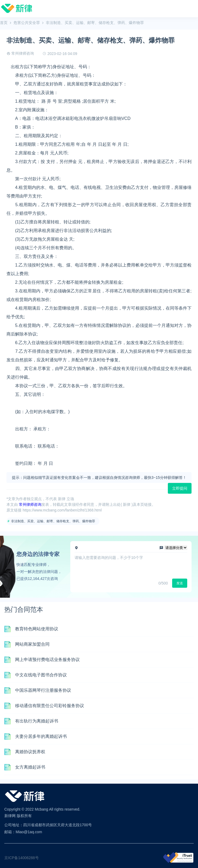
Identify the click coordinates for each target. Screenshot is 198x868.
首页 (4, 23)
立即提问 (180, 488)
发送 (180, 583)
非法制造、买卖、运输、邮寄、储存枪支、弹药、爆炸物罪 (53, 521)
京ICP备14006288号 (22, 858)
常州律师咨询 (23, 53)
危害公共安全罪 (27, 23)
